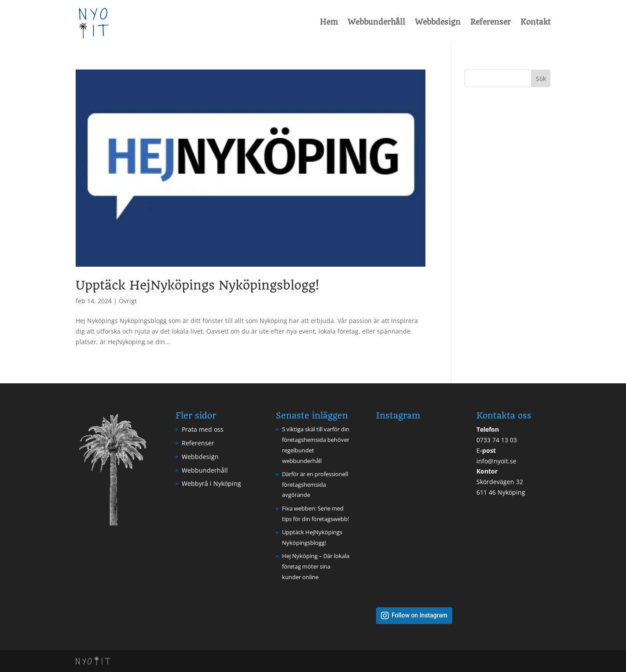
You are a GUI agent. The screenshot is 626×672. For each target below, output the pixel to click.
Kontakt (536, 22)
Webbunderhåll (376, 22)
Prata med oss (203, 429)
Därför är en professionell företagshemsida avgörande (315, 485)
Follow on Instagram (419, 615)
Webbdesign (438, 22)
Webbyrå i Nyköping (211, 483)
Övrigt (128, 301)
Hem (329, 22)
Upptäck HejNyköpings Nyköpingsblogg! (197, 285)
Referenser (491, 22)
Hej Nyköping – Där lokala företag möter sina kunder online (316, 566)
